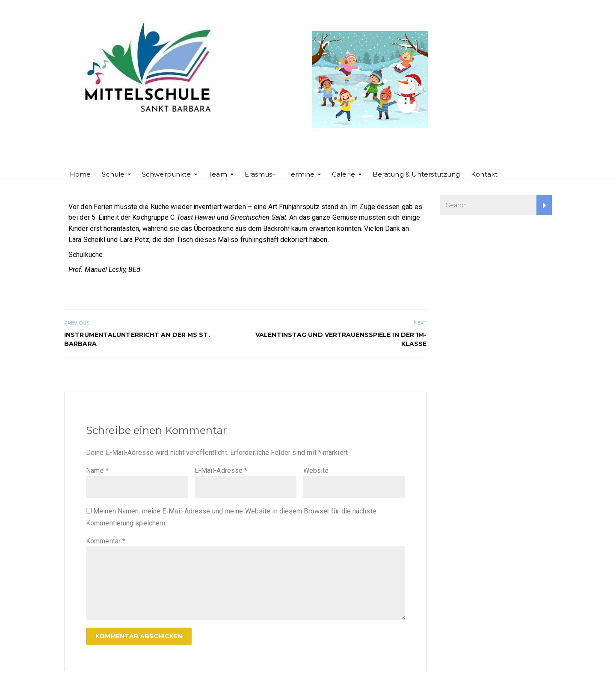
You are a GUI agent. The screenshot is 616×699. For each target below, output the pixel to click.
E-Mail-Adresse (221, 470)
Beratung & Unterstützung (416, 174)
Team (218, 174)
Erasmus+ (261, 174)
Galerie (344, 174)
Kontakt (484, 174)
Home (80, 174)
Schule (113, 174)
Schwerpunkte (166, 174)
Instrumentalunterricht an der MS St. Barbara (137, 339)
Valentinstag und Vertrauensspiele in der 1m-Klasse (341, 339)
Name (97, 470)
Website (316, 470)
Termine (301, 174)
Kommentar (106, 541)
